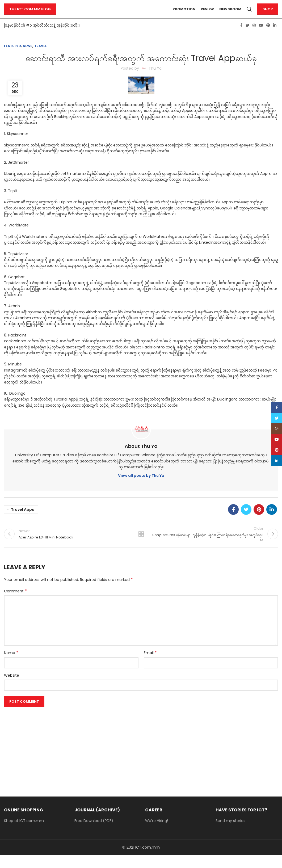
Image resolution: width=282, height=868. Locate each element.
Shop (268, 14)
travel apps (22, 519)
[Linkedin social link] (275, 35)
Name (11, 666)
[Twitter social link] (247, 35)
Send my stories (230, 834)
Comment (15, 604)
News (28, 55)
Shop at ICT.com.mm (24, 834)
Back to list (141, 545)
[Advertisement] (141, 760)
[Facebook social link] (241, 35)
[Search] (249, 14)
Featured (12, 55)
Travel (41, 55)
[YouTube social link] (261, 35)
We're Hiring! (157, 834)
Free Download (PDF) (94, 834)
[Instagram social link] (254, 35)
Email (150, 666)
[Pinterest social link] (268, 35)
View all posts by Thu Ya (141, 485)
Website (12, 688)
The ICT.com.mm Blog (30, 14)
